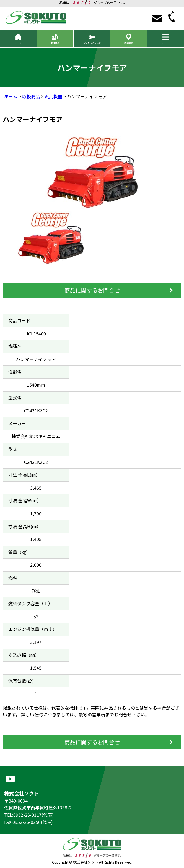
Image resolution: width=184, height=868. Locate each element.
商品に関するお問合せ (92, 290)
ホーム (11, 96)
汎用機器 (53, 96)
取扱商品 (31, 96)
